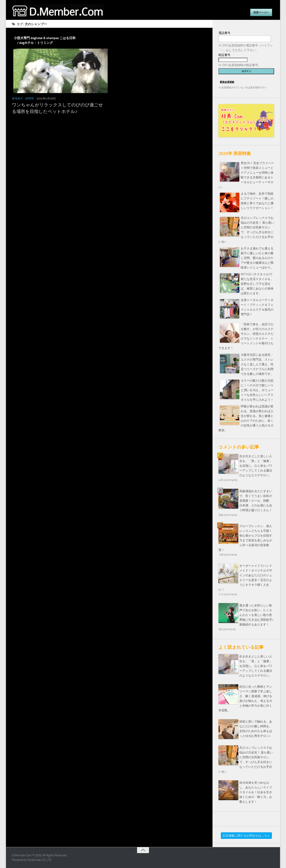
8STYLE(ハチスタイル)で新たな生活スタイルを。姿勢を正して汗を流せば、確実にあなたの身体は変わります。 (257, 284)
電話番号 (224, 33)
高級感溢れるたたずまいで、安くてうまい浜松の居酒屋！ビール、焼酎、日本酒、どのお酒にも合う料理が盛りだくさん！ (256, 501)
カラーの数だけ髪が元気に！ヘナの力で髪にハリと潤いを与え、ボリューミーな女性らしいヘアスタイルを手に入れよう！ (257, 390)
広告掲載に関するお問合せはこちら (246, 836)
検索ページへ (261, 12)
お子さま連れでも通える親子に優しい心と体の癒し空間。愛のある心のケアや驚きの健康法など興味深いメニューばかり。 (257, 258)
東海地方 (17, 99)
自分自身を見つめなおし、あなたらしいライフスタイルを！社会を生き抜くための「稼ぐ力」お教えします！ (256, 792)
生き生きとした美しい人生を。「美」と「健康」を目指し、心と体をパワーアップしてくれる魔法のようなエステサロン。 (256, 466)
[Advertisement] (109, 159)
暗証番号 (224, 55)
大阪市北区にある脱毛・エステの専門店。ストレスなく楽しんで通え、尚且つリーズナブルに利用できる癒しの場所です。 (257, 364)
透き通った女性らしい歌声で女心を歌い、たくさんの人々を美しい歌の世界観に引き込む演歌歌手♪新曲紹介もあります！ (257, 615)
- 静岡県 (29, 99)
